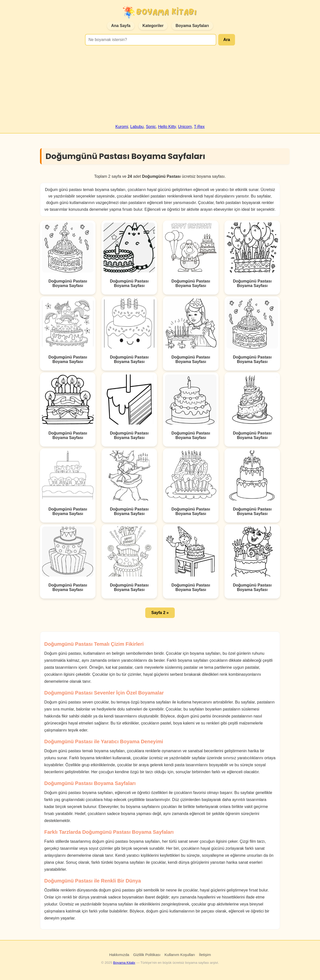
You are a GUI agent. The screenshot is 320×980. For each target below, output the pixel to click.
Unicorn (185, 127)
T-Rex (199, 127)
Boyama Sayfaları (192, 26)
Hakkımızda (119, 955)
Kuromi (122, 127)
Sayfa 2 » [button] (160, 613)
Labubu (137, 127)
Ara (227, 40)
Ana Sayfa (121, 26)
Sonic (151, 127)
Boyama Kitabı (124, 963)
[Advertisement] (160, 87)
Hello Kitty (167, 127)
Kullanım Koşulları (180, 955)
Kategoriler (153, 26)
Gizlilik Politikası (147, 955)
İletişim (205, 955)
